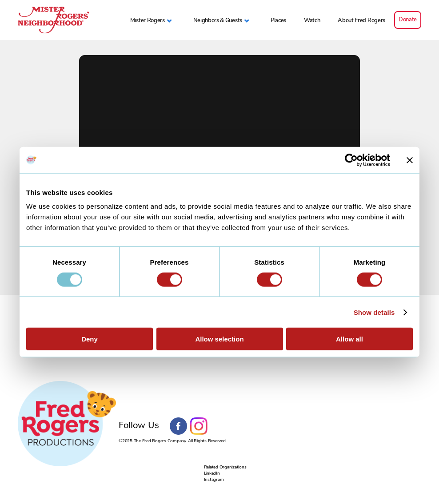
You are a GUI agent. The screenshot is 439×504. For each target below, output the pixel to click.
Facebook (179, 426)
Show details (374, 312)
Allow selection (219, 339)
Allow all (349, 339)
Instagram (199, 426)
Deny (90, 339)
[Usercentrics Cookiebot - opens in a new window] (351, 160)
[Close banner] (410, 160)
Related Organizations (225, 467)
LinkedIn (212, 473)
